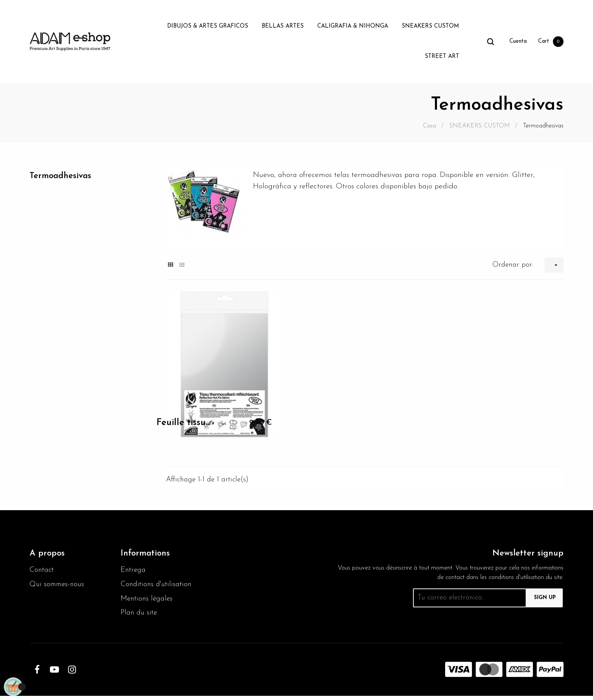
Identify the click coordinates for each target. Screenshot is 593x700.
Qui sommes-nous (58, 587)
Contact (42, 571)
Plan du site (140, 617)
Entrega (134, 571)
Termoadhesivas (63, 177)
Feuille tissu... (183, 423)
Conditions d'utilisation (158, 587)
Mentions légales (148, 602)
